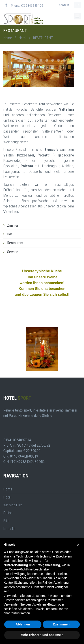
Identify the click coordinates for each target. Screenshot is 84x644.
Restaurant (15, 243)
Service (13, 252)
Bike (6, 521)
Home (8, 38)
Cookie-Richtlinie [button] (21, 569)
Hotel (22, 38)
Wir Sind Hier (13, 505)
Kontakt (64, 5)
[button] (78, 545)
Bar (10, 234)
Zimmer (13, 225)
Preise (8, 513)
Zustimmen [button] (61, 624)
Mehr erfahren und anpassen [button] (42, 635)
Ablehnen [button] (23, 624)
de (77, 5)
